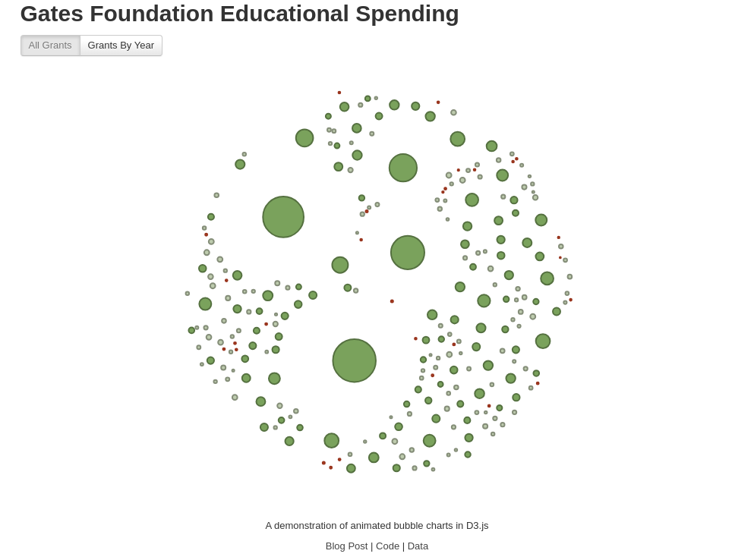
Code (388, 546)
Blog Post (347, 546)
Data (418, 546)
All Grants (50, 45)
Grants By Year (121, 45)
